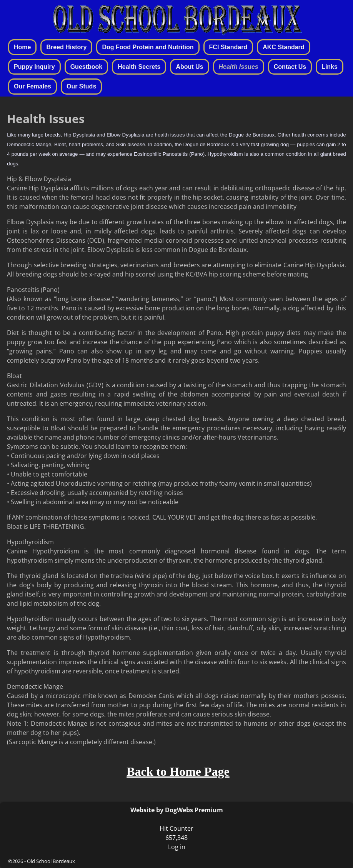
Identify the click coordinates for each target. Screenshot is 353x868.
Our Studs (81, 86)
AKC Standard (283, 47)
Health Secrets (139, 67)
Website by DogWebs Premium (177, 810)
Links (330, 67)
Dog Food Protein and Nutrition (148, 47)
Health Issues (239, 67)
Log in (177, 847)
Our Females (32, 86)
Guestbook (87, 67)
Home (22, 47)
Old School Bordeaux (51, 861)
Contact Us (290, 67)
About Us (189, 67)
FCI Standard (228, 47)
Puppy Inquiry (34, 67)
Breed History (66, 47)
